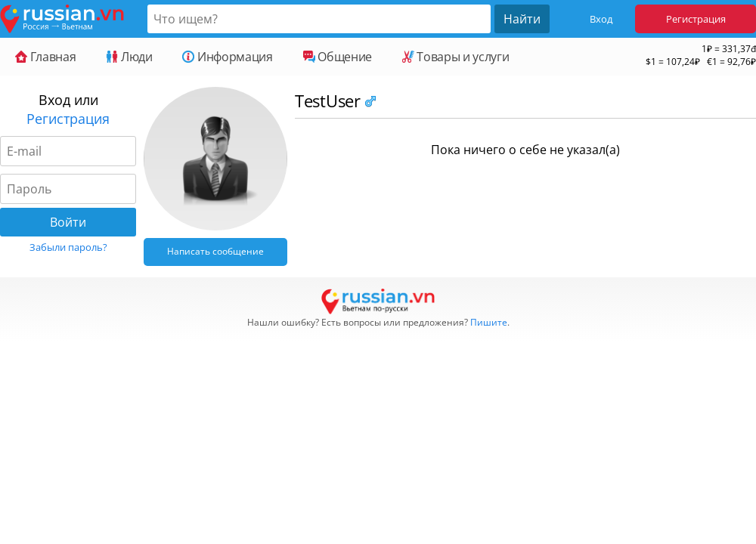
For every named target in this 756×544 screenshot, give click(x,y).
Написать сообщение (215, 251)
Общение (338, 57)
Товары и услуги (455, 57)
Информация (227, 57)
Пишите (489, 322)
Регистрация (696, 19)
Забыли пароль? (68, 247)
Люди (129, 57)
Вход (601, 19)
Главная (45, 57)
